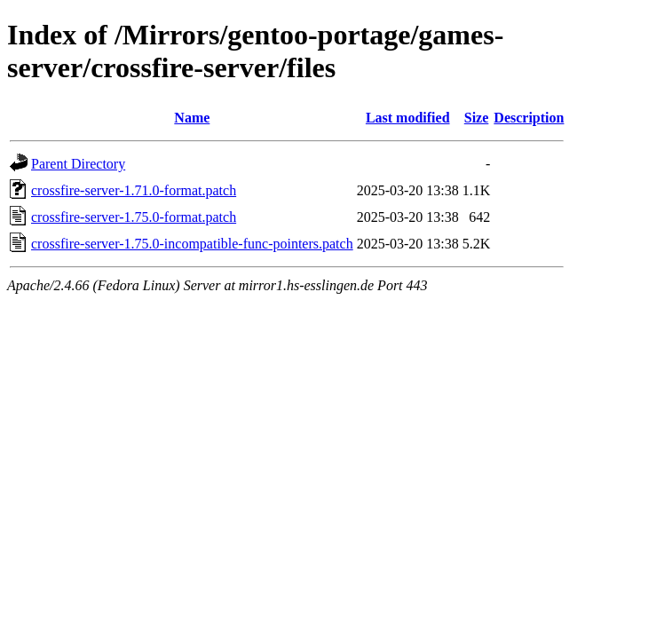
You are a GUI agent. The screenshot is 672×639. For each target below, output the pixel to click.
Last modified (408, 118)
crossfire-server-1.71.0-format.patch (134, 190)
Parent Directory (78, 164)
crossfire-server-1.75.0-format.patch (134, 217)
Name (192, 118)
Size (477, 118)
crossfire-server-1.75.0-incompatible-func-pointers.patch (192, 244)
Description (529, 118)
